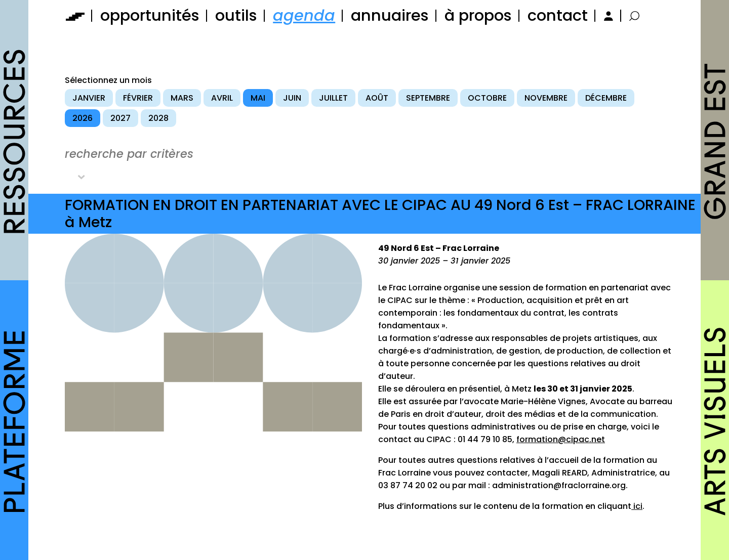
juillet (333, 98)
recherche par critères (129, 154)
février (138, 98)
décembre (606, 98)
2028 (158, 118)
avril (222, 98)
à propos (478, 15)
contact (558, 15)
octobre (487, 98)
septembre (428, 98)
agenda (304, 15)
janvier (89, 98)
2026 (83, 118)
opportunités (150, 15)
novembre (546, 98)
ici (637, 506)
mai (258, 98)
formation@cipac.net (561, 439)
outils (236, 15)
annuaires (390, 15)
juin (292, 98)
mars (182, 98)
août (377, 98)
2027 (120, 118)
